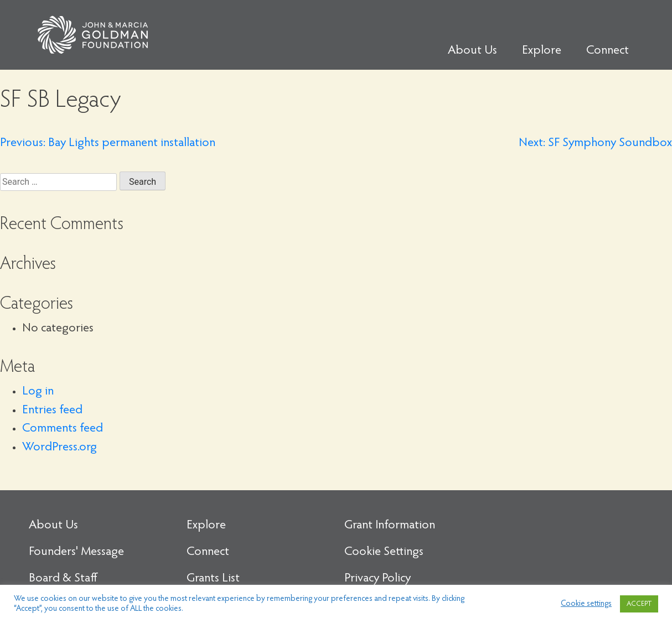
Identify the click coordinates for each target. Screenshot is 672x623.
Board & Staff (63, 579)
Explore (542, 51)
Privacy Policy (378, 579)
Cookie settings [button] (586, 604)
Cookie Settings (384, 552)
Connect (608, 51)
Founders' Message (76, 552)
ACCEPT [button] (639, 604)
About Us (472, 51)
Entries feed (52, 411)
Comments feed (63, 429)
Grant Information (390, 526)
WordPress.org (60, 448)
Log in (38, 392)
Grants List (213, 579)
